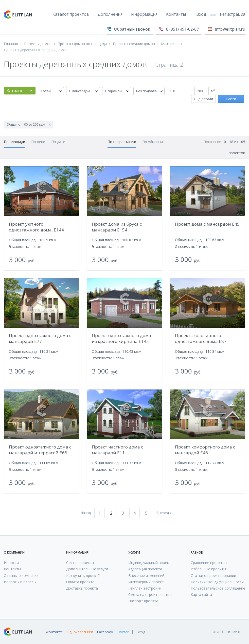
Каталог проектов (71, 14)
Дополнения (110, 14)
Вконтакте (54, 632)
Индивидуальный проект (150, 563)
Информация (144, 14)
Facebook (105, 632)
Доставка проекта (82, 588)
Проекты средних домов (134, 44)
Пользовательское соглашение (218, 588)
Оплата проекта (80, 582)
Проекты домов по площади (82, 44)
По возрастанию (122, 142)
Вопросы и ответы (20, 582)
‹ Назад (85, 513)
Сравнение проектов (209, 563)
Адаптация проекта (145, 569)
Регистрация (233, 14)
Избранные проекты (208, 569)
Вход (201, 14)
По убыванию (154, 142)
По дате (58, 142)
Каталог (15, 91)
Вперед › (164, 513)
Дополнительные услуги (87, 569)
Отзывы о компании (21, 575)
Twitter (123, 632)
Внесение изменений (146, 575)
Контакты (176, 14)
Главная (11, 44)
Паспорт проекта (143, 601)
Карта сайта (201, 594)
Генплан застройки (145, 588)
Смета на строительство (150, 594)
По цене (38, 142)
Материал (170, 44)
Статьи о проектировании (213, 575)
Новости (11, 563)
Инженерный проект (146, 582)
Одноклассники (80, 632)
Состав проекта (80, 563)
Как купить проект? (83, 575)
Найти (231, 99)
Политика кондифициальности (217, 582)
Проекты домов (38, 44)
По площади (14, 142)
